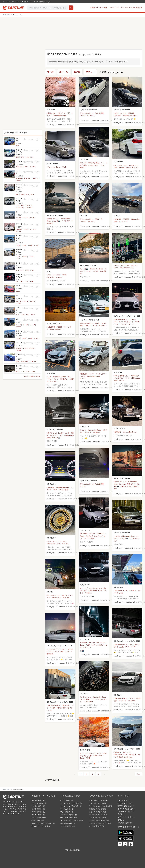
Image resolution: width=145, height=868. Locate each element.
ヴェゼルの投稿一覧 (68, 823)
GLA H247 (51, 110)
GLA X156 (84, 160)
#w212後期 (99, 113)
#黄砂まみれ (51, 113)
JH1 (17, 282)
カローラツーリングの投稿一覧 (72, 820)
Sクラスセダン (119, 429)
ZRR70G (35, 178)
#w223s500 (125, 266)
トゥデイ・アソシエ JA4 (90, 320)
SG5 (27, 270)
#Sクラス (65, 544)
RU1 (23, 371)
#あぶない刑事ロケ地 (127, 484)
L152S (25, 257)
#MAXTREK (85, 699)
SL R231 (84, 216)
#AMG (91, 165)
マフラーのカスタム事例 (98, 815)
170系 (24, 245)
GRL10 (32, 301)
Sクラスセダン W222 (122, 110)
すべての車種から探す (32, 376)
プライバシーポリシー (126, 817)
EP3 (22, 157)
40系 (18, 362)
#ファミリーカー (99, 326)
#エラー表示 (64, 490)
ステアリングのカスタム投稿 (100, 823)
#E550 (83, 116)
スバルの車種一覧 (38, 812)
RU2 (28, 371)
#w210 (64, 595)
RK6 (22, 194)
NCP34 (32, 325)
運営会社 (121, 820)
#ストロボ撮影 (89, 539)
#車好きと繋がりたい (96, 163)
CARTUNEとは (124, 800)
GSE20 (18, 220)
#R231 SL (99, 219)
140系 (24, 338)
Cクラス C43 (85, 427)
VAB (17, 146)
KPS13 (32, 167)
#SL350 (83, 222)
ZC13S (18, 350)
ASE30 (18, 218)
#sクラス (135, 266)
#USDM (66, 598)
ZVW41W (33, 362)
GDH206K (19, 208)
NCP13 (18, 232)
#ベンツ (83, 430)
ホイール (64, 72)
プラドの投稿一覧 (67, 812)
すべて (51, 72)
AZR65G (27, 178)
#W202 (88, 326)
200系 (36, 245)
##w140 (117, 536)
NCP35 (18, 327)
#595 (126, 165)
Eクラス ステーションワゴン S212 (127, 641)
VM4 (17, 315)
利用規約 (121, 814)
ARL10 (18, 301)
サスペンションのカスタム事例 (101, 806)
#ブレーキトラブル (54, 541)
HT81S (25, 348)
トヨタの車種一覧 (38, 800)
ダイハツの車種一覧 (39, 818)
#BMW (122, 168)
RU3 (33, 371)
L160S (31, 257)
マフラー (90, 72)
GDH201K (19, 206)
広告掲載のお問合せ (125, 823)
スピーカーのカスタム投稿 (99, 820)
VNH (33, 315)
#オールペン (56, 598)
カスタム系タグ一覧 (97, 826)
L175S (18, 259)
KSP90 (26, 229)
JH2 (22, 282)
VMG (23, 315)
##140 (96, 271)
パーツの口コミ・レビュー (118, 8)
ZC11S (32, 348)
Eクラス (50, 592)
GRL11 (18, 304)
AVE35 (32, 218)
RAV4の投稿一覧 (67, 800)
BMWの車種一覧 (38, 820)
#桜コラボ (62, 113)
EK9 (17, 157)
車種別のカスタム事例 (98, 8)
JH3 (27, 282)
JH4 (31, 282)
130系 (18, 245)
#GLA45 (83, 163)
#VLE (64, 167)
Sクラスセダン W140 (55, 215)
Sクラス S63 (52, 484)
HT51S (18, 348)
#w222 (116, 113)
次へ (138, 774)
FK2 (32, 157)
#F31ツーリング (132, 168)
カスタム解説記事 (136, 8)
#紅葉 (88, 758)
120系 (36, 338)
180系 (30, 245)
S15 (27, 167)
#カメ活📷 (56, 221)
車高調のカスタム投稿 (97, 809)
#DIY (55, 490)
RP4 (32, 194)
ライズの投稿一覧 (67, 809)
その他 (112, 72)
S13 (17, 167)
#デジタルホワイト (126, 322)
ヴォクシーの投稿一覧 (69, 818)
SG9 (32, 270)
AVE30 (25, 218)
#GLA (121, 380)
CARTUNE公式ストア (126, 806)
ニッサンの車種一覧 (39, 803)
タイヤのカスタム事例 (97, 803)
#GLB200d (118, 165)
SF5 (17, 270)
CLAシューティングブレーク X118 (127, 316)
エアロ (77, 72)
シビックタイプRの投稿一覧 (71, 806)
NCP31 (25, 325)
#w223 (116, 266)
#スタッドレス (86, 697)
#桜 (68, 113)
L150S (18, 257)
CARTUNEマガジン (125, 803)
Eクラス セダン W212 (89, 110)
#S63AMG (118, 116)
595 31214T (118, 162)
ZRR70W (19, 181)
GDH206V (29, 208)
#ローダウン (91, 116)
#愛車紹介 (135, 376)
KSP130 (19, 229)
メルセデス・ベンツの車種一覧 (43, 823)
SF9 (22, 270)
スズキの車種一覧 (38, 815)
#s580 (116, 268)
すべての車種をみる (68, 826)
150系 (30, 338)
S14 (22, 167)
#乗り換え (66, 705)
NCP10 (33, 229)
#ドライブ (66, 221)
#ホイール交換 (67, 649)
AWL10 (25, 301)
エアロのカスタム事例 (97, 818)
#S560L (131, 113)
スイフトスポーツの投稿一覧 (71, 803)
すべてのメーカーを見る (41, 826)
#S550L (123, 113)
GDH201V (29, 206)
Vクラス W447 (52, 164)
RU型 (18, 371)
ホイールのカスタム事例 (98, 800)
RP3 (27, 194)
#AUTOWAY (88, 702)
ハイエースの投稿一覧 (69, 815)
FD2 (27, 157)
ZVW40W (24, 362)
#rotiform (84, 534)
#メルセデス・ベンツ (122, 378)
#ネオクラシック (53, 219)
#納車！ (65, 275)
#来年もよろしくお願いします (58, 433)
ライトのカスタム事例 (97, 812)
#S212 (134, 647)
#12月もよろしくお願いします (58, 652)
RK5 (17, 194)
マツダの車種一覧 (38, 809)
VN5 (28, 315)
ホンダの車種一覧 (38, 806)
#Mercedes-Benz (60, 116)
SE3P (18, 291)
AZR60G (19, 178)
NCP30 (18, 325)
